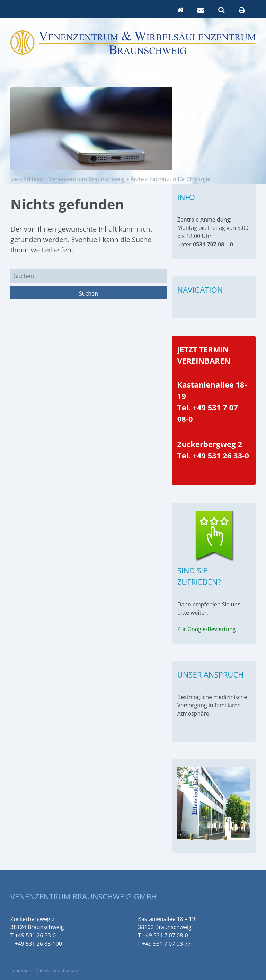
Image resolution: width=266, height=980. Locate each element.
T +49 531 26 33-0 (33, 935)
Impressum (21, 970)
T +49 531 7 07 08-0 (163, 935)
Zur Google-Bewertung (207, 629)
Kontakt (70, 970)
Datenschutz (48, 970)
